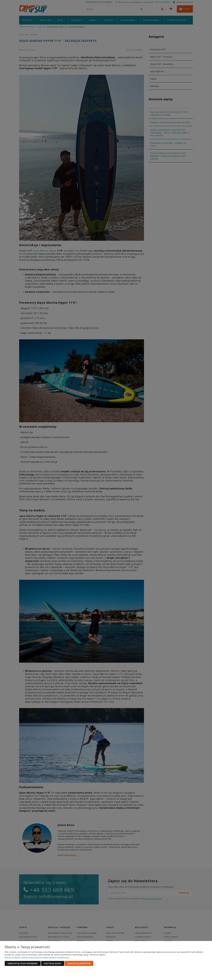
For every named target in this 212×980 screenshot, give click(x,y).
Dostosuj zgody (53, 963)
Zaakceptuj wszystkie (79, 963)
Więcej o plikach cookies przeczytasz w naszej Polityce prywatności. (37, 957)
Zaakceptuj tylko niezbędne (23, 963)
